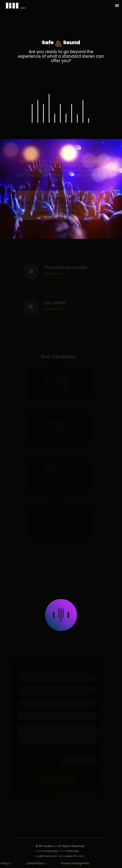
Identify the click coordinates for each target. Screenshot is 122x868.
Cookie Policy (33, 863)
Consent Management (73, 863)
